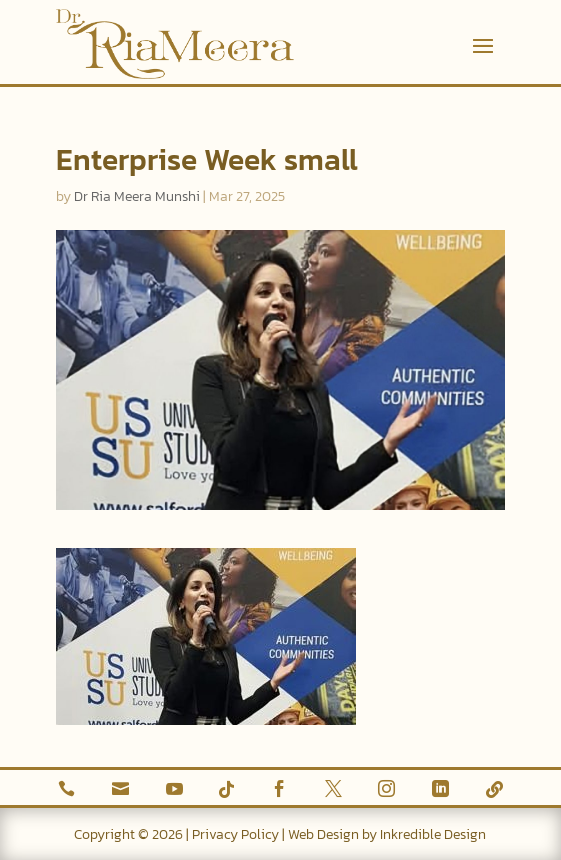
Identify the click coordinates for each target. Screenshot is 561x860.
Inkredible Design (433, 834)
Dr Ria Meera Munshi (137, 196)
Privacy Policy (235, 834)
